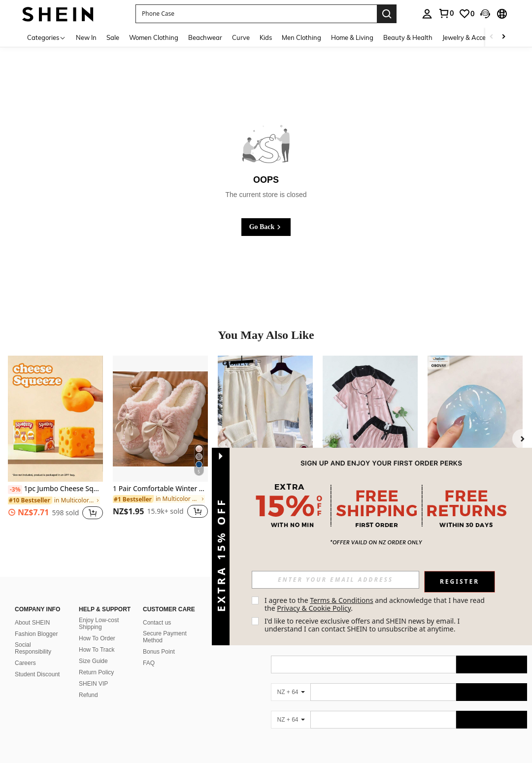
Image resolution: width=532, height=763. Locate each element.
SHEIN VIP (93, 684)
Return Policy (96, 672)
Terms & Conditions (342, 600)
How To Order (97, 638)
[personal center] (427, 14)
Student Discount (37, 674)
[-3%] (15, 490)
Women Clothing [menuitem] (154, 37)
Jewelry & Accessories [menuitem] (474, 37)
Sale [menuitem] (113, 37)
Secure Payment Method (165, 637)
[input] (335, 580)
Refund (88, 695)
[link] (446, 13)
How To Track (97, 650)
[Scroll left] (492, 37)
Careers (25, 663)
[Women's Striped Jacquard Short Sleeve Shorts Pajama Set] (370, 419)
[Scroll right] (503, 37)
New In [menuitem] (86, 37)
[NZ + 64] (291, 692)
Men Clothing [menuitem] (301, 37)
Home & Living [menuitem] (352, 37)
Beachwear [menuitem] (205, 37)
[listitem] (55, 443)
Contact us (157, 623)
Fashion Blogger (36, 634)
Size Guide (93, 661)
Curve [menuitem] (241, 37)
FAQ (149, 663)
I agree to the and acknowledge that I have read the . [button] (376, 604)
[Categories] (47, 37)
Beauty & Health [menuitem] (408, 37)
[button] (256, 14)
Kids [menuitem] (266, 37)
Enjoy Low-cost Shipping (99, 624)
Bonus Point (159, 652)
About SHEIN (32, 623)
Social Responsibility (33, 648)
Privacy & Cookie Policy (314, 608)
